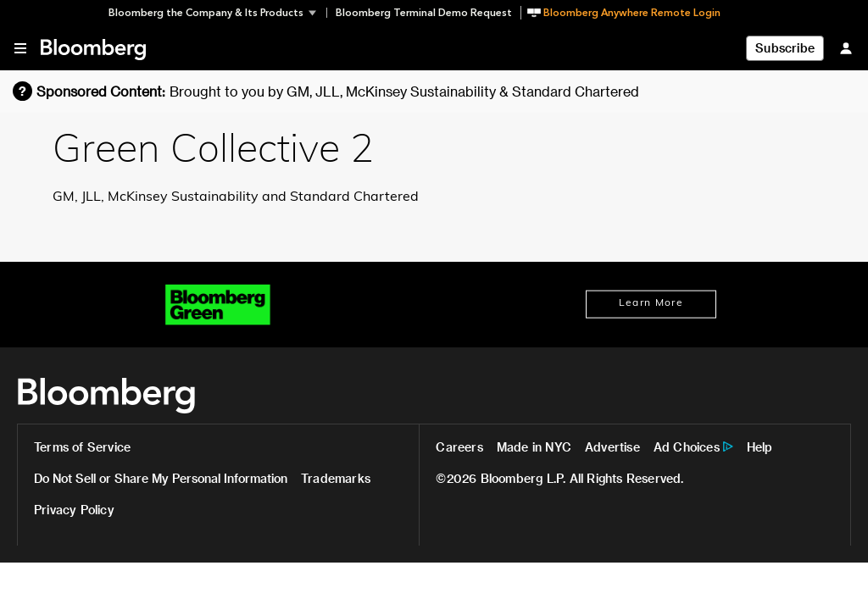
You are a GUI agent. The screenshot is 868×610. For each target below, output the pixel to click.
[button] (217, 13)
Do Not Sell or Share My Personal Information (161, 478)
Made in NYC (534, 447)
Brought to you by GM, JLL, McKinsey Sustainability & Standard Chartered (404, 91)
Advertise (612, 447)
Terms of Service (82, 447)
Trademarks (336, 478)
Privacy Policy (74, 510)
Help (760, 447)
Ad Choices (687, 447)
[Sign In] (846, 48)
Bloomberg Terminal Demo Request (424, 13)
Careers (459, 447)
